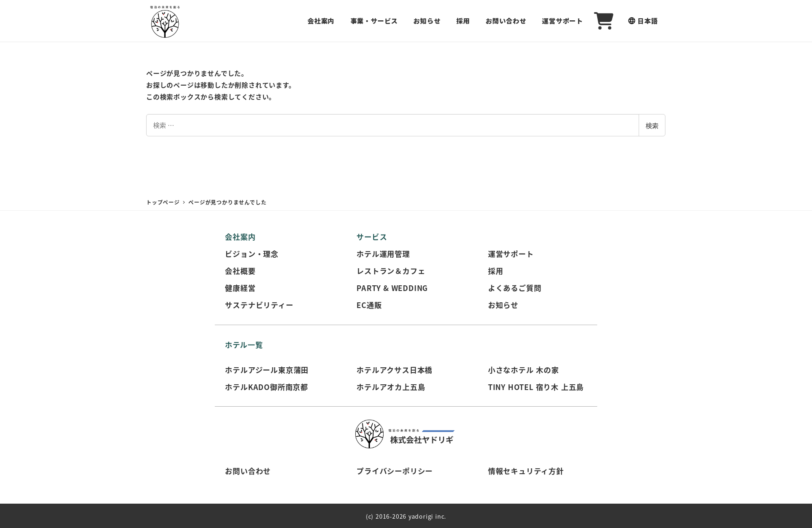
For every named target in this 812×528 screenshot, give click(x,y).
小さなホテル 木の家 (524, 370)
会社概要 (240, 271)
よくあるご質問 (515, 288)
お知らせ (503, 305)
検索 (652, 125)
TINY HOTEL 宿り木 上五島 (536, 387)
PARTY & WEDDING (392, 288)
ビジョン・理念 (252, 254)
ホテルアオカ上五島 (391, 387)
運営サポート (511, 254)
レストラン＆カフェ (391, 271)
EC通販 (369, 305)
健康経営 (240, 288)
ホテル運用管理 (383, 254)
